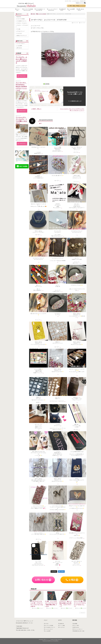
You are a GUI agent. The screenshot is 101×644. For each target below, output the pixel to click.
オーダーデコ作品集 (28, 10)
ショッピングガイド (53, 10)
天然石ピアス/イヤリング (22, 36)
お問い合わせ (82, 10)
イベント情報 (61, 625)
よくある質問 (71, 10)
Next (85, 600)
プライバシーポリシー (78, 629)
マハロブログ (19, 33)
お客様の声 (63, 10)
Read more (22, 76)
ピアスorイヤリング (21, 31)
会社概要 (75, 624)
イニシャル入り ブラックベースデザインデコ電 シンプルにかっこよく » (72, 110)
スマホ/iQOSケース (40, 10)
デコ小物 (18, 29)
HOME (33, 14)
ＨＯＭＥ (46, 624)
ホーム (18, 10)
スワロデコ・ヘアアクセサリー (22, 26)
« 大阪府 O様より (36, 109)
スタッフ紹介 (76, 625)
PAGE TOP (82, 613)
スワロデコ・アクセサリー (22, 23)
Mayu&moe (19, 17)
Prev (31, 600)
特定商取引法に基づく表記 (78, 631)
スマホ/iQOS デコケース (21, 21)
